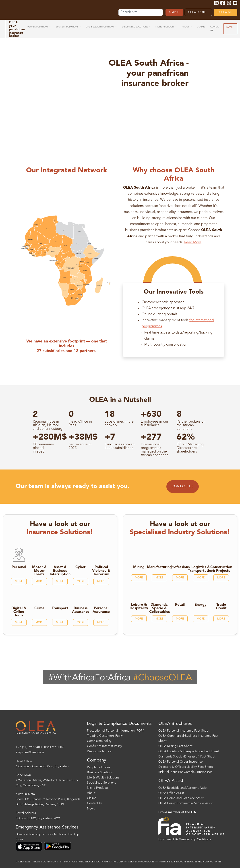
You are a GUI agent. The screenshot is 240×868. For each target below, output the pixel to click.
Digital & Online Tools (19, 612)
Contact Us (182, 487)
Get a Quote (197, 12)
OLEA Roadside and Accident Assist (183, 788)
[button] (39, 27)
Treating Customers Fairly (105, 736)
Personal (19, 567)
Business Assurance (81, 610)
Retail (180, 605)
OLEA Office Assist (171, 793)
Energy (201, 605)
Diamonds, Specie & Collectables (159, 608)
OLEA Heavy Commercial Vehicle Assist (186, 803)
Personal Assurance (101, 610)
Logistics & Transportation (201, 569)
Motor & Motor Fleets (39, 571)
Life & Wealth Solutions (103, 778)
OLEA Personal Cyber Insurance (181, 762)
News (91, 809)
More (19, 581)
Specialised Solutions (101, 783)
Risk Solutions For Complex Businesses (185, 772)
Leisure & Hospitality (139, 607)
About (91, 793)
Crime (39, 608)
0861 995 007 (54, 747)
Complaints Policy (99, 741)
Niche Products (98, 788)
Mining (139, 567)
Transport (60, 608)
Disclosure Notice (99, 752)
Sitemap (65, 862)
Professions (180, 567)
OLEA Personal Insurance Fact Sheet (184, 731)
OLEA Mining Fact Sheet (175, 746)
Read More (193, 242)
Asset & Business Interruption (60, 571)
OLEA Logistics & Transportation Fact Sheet (189, 752)
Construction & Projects (221, 569)
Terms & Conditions (45, 862)
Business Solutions (100, 773)
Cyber (81, 567)
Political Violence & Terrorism (101, 571)
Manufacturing (159, 567)
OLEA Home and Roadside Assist (181, 798)
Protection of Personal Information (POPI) (116, 731)
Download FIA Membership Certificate (185, 840)
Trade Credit (221, 607)
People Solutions (99, 767)
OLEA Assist (226, 12)
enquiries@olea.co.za (30, 752)
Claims (92, 798)
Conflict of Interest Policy (104, 746)
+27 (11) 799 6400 (29, 747)
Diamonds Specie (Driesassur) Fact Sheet (187, 757)
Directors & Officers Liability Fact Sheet (186, 767)
